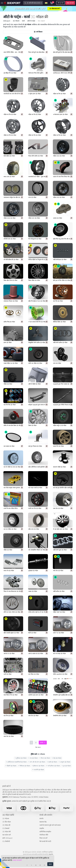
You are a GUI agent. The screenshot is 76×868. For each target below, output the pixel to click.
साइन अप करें (70, 3)
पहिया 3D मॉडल (8, 384)
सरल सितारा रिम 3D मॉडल (11, 695)
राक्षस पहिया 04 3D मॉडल (11, 363)
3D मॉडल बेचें (6, 832)
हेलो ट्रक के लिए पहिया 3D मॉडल (62, 280)
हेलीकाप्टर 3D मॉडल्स (38, 766)
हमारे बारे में (6, 786)
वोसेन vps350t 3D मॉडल (60, 674)
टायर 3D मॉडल (32, 197)
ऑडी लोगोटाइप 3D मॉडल (60, 260)
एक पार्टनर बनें (7, 835)
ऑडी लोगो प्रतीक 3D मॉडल (60, 342)
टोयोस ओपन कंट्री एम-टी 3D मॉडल (38, 612)
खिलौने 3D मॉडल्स (11, 766)
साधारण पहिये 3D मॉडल (59, 467)
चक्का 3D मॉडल (33, 591)
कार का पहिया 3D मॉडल (10, 529)
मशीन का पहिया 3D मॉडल (35, 363)
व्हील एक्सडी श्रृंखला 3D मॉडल (11, 633)
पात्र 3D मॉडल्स (33, 758)
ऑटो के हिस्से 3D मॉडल (34, 384)
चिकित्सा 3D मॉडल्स (24, 766)
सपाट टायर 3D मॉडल (9, 177)
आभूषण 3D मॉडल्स (64, 762)
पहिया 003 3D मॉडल (59, 197)
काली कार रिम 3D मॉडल (35, 508)
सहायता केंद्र (43, 822)
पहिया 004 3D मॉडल (59, 156)
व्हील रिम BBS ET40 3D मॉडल (37, 301)
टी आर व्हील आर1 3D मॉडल (60, 529)
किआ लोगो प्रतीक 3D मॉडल (36, 156)
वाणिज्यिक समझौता (45, 832)
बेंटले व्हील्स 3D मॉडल (9, 156)
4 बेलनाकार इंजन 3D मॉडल (60, 114)
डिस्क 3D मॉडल (32, 425)
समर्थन (41, 819)
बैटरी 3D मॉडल (32, 633)
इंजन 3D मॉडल (8, 342)
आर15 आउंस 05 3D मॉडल (36, 654)
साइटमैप (51, 854)
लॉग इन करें (61, 3)
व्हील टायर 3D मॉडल (34, 529)
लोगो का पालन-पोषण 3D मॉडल (12, 612)
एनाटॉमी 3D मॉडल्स (38, 770)
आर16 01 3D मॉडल (9, 654)
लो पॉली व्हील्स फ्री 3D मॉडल (11, 260)
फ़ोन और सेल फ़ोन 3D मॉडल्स (37, 762)
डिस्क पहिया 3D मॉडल (34, 280)
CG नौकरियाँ (6, 841)
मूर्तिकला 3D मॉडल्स (21, 758)
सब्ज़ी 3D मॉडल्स (52, 762)
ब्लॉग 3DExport (7, 838)
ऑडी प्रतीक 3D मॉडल (59, 591)
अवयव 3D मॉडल (58, 218)
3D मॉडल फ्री (6, 825)
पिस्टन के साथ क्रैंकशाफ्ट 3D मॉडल (13, 591)
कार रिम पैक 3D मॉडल (10, 405)
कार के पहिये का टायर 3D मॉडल (12, 467)
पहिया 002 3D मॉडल (9, 218)
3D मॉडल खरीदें (8, 815)
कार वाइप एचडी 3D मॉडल (35, 488)
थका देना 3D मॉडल (58, 508)
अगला (43, 743)
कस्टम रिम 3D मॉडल (58, 446)
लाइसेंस (42, 828)
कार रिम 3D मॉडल (58, 301)
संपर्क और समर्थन (46, 815)
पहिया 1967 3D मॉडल (59, 612)
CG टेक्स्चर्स (6, 828)
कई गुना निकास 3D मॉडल (35, 446)
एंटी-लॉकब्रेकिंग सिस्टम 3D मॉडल (37, 550)
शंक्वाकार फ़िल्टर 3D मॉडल (11, 301)
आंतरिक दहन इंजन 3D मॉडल (36, 695)
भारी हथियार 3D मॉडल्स (53, 766)
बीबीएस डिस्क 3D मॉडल (59, 322)
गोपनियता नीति (44, 835)
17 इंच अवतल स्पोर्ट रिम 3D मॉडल (37, 322)
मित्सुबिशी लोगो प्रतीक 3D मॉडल (37, 342)
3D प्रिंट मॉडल (7, 822)
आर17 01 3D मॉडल (58, 633)
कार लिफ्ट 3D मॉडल (34, 674)
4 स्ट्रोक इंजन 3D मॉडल (34, 94)
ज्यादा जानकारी (17, 860)
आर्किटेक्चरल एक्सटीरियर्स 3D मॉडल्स (16, 762)
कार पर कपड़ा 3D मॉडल (59, 654)
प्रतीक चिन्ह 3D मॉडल (9, 322)
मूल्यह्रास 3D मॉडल (33, 571)
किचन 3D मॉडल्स (45, 758)
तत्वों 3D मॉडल (8, 674)
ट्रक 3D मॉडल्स (66, 766)
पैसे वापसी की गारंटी (45, 841)
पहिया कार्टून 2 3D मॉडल (60, 425)
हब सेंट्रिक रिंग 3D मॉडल (10, 73)
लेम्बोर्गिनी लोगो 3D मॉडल (60, 716)
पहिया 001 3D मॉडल (34, 218)
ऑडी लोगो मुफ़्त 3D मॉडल (60, 550)
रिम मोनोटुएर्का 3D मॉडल (35, 239)
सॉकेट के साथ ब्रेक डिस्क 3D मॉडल (13, 425)
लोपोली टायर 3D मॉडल (10, 239)
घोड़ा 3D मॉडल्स (57, 758)
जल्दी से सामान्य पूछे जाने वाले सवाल (50, 825)
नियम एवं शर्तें (43, 838)
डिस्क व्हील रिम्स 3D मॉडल (10, 280)
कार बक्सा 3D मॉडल (9, 446)
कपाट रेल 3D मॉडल (9, 571)
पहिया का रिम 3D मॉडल (59, 94)
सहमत (50, 864)
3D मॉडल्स (6, 819)
